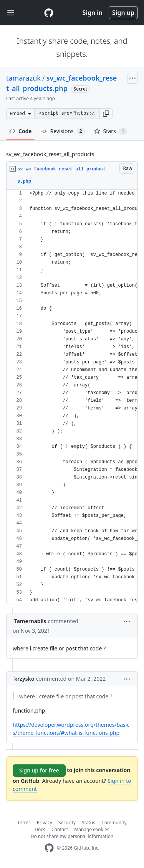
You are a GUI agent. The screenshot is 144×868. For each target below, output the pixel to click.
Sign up (123, 13)
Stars (111, 131)
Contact (60, 829)
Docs (40, 829)
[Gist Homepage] (49, 13)
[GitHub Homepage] (49, 848)
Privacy (45, 823)
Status (89, 823)
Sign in (93, 13)
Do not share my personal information (72, 836)
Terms (24, 823)
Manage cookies (92, 829)
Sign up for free (39, 770)
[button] (106, 114)
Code (21, 131)
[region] (72, 397)
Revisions (63, 131)
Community (114, 823)
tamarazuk (23, 78)
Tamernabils (30, 621)
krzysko (24, 679)
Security (67, 823)
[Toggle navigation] (11, 13)
